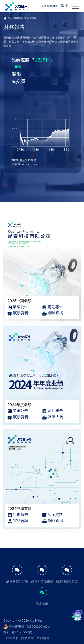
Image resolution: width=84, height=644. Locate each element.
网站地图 (43, 638)
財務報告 (32, 18)
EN (62, 6)
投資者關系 (17, 18)
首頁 (5, 18)
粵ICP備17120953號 (18, 633)
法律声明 (12, 638)
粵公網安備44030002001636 (29, 627)
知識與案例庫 (50, 6)
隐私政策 (28, 638)
